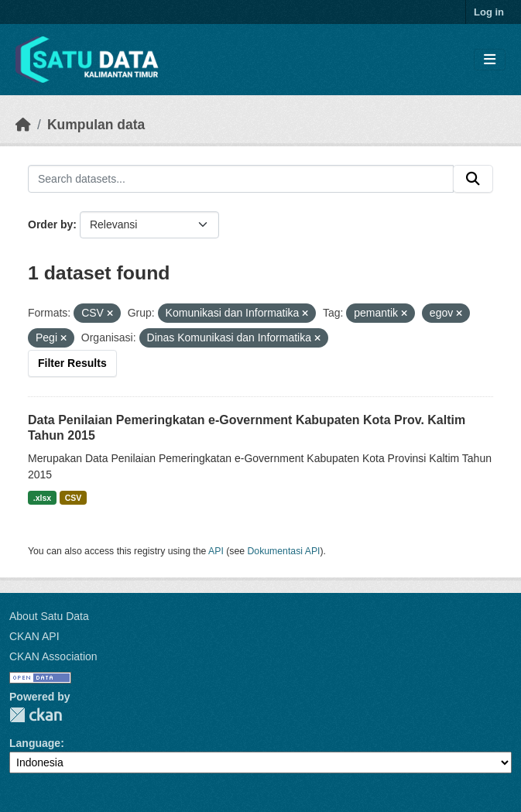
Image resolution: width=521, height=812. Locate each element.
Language (35, 743)
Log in (489, 12)
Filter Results (72, 363)
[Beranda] (23, 125)
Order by (50, 224)
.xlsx (42, 498)
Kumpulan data (96, 125)
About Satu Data (49, 616)
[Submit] (473, 179)
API (216, 551)
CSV (74, 498)
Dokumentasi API (284, 551)
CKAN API (34, 636)
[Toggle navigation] (490, 60)
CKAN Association (53, 656)
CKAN (36, 715)
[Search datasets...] (241, 179)
